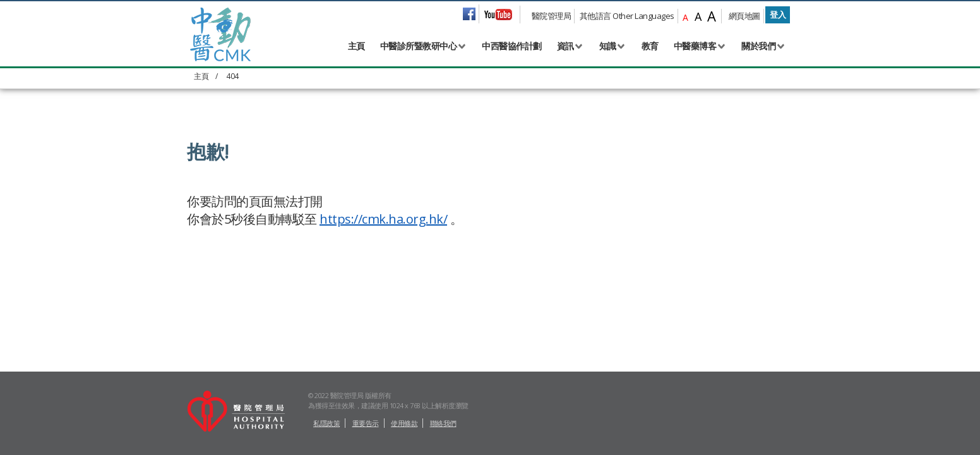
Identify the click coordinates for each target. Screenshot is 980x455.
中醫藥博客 (695, 46)
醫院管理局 (552, 16)
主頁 (356, 46)
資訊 (565, 46)
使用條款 (404, 423)
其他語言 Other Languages (627, 16)
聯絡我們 (443, 423)
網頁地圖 (744, 16)
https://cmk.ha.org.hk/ (383, 219)
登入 (778, 15)
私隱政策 (326, 423)
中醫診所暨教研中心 (419, 46)
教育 (650, 46)
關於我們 (758, 46)
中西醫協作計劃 (512, 46)
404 (232, 76)
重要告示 (366, 423)
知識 (608, 46)
